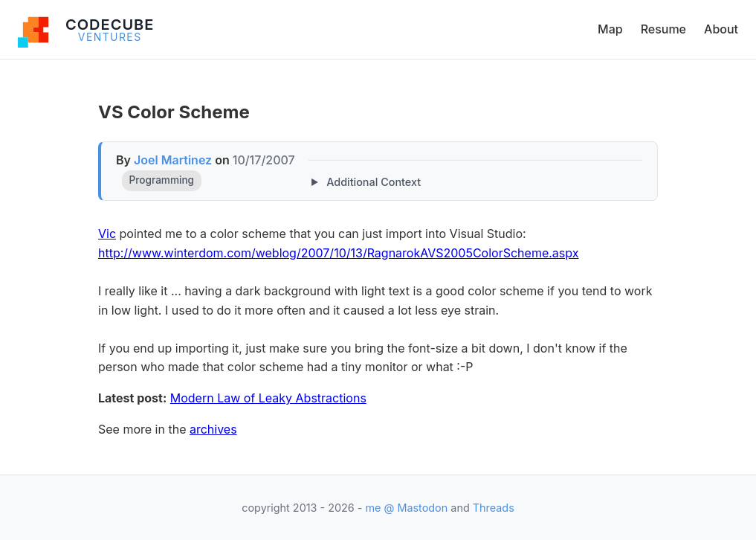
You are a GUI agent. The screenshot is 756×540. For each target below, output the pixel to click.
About (721, 29)
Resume (663, 29)
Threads (494, 508)
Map (610, 29)
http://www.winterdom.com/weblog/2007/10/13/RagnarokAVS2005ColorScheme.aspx (338, 253)
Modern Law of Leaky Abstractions (268, 398)
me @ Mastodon (406, 508)
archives (213, 429)
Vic (107, 234)
